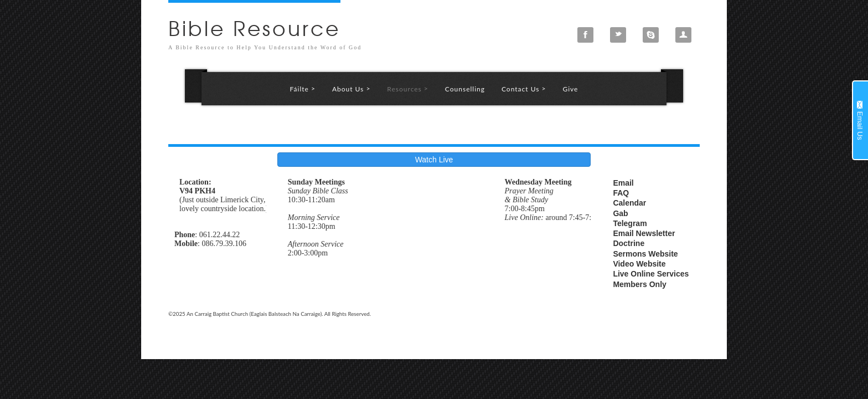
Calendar (629, 203)
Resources (407, 89)
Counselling (465, 89)
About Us (351, 89)
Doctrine (629, 243)
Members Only (639, 284)
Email (623, 183)
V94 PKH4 (197, 191)
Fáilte (303, 89)
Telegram (630, 223)
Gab (620, 213)
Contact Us (524, 89)
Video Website (639, 264)
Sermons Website (645, 254)
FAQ (621, 193)
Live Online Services (651, 274)
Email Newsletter (644, 233)
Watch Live (434, 160)
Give (570, 89)
